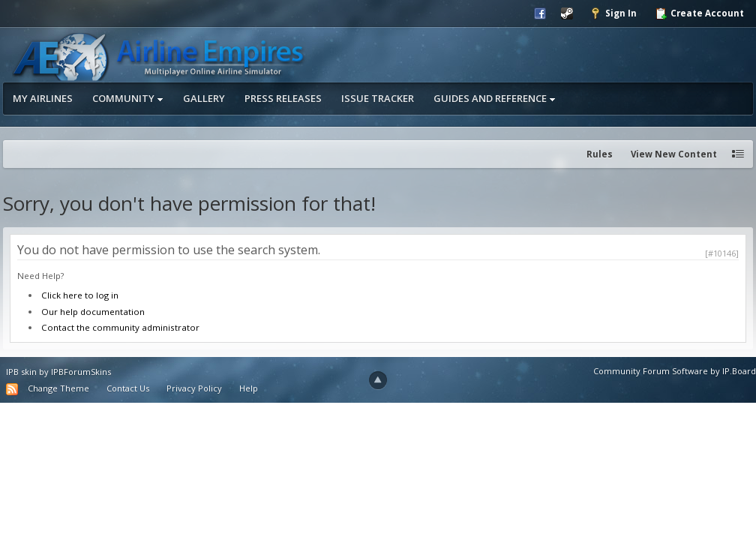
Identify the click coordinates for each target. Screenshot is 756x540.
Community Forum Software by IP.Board (675, 371)
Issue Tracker (378, 98)
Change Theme (58, 388)
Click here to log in (80, 295)
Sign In (613, 13)
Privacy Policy (194, 388)
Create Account (699, 13)
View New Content (674, 154)
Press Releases (283, 98)
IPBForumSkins (81, 372)
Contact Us (128, 388)
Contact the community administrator (120, 327)
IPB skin (21, 372)
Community (128, 98)
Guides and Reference (495, 98)
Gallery (204, 98)
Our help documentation (93, 312)
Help (249, 388)
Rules (600, 154)
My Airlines (43, 98)
